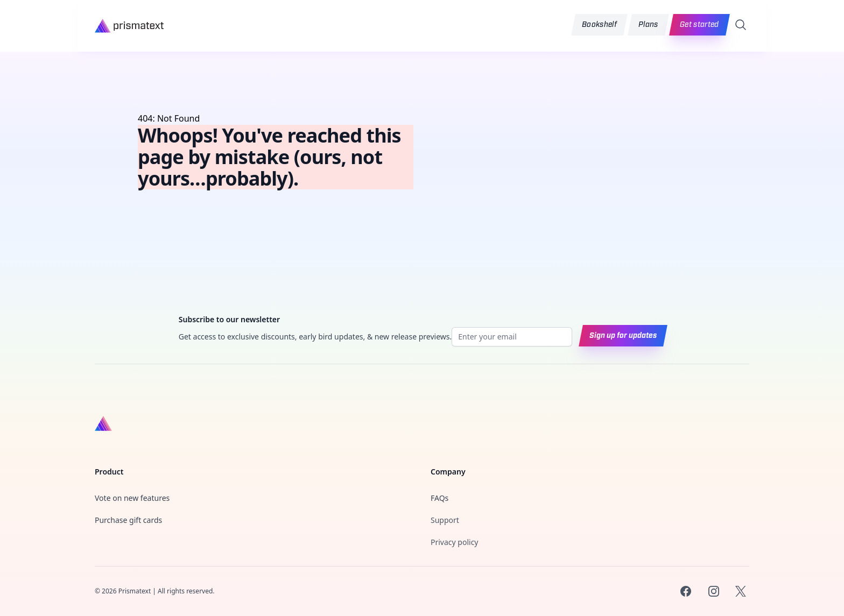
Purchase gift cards (128, 520)
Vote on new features (132, 498)
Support (445, 520)
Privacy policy (455, 542)
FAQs (439, 498)
